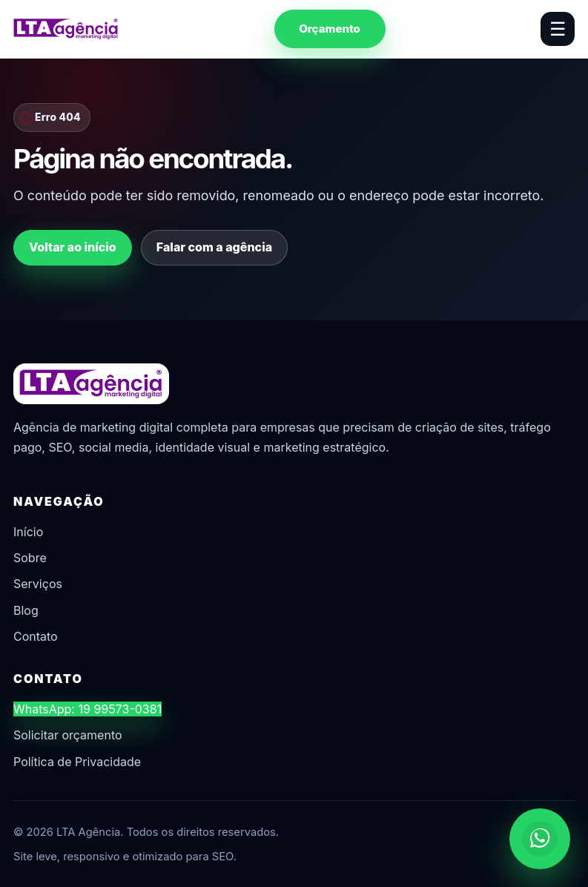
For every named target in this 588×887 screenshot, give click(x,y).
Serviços (38, 584)
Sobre (30, 558)
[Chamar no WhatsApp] (540, 839)
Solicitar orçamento (68, 735)
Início (28, 532)
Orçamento (330, 29)
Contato (36, 636)
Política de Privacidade (77, 762)
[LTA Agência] (66, 29)
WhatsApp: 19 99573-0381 (87, 709)
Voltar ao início (73, 247)
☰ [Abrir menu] (558, 29)
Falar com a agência (214, 247)
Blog (26, 610)
